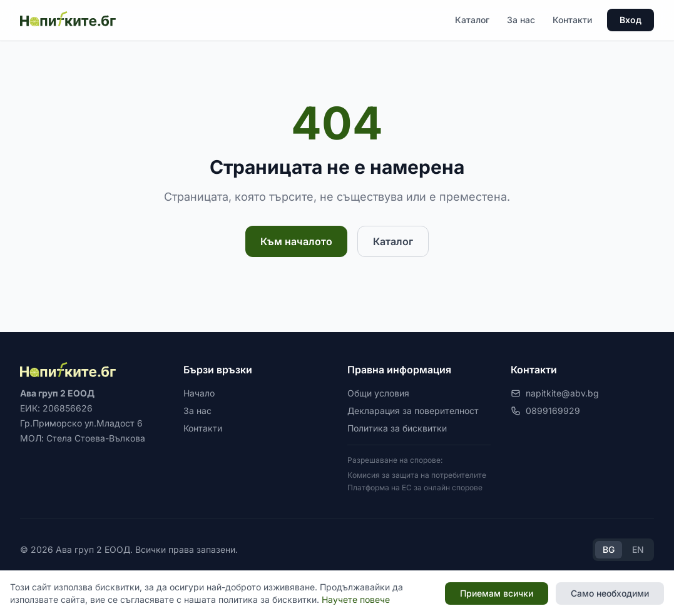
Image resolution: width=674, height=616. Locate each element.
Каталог (472, 20)
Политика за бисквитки (397, 428)
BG (609, 549)
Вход (631, 20)
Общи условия (378, 393)
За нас (521, 20)
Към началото (296, 241)
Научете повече (356, 599)
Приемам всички (497, 593)
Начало (199, 393)
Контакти (572, 20)
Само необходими (610, 593)
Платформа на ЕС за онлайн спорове (415, 487)
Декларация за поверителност (413, 411)
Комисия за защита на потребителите (417, 475)
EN (638, 549)
